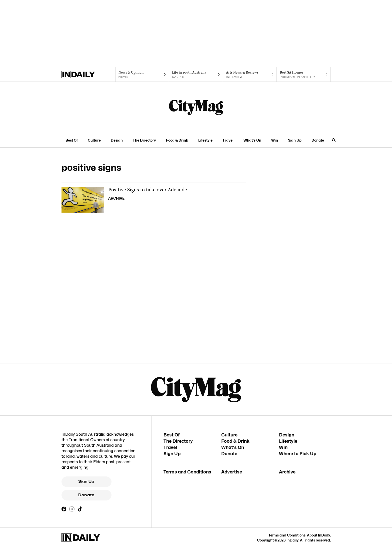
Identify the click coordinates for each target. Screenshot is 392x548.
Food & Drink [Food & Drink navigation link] (177, 140)
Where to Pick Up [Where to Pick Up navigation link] (298, 454)
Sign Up (86, 481)
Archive (287, 472)
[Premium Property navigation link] (304, 75)
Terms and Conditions (187, 472)
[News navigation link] (142, 75)
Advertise (232, 472)
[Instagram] (72, 509)
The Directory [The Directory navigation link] (144, 140)
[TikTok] (80, 509)
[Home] (88, 75)
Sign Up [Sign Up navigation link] (295, 140)
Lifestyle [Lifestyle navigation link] (205, 140)
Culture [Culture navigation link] (94, 140)
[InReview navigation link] (250, 75)
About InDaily (318, 535)
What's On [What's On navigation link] (252, 140)
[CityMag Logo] (196, 107)
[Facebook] (64, 509)
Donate (86, 495)
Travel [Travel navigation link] (228, 140)
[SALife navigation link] (196, 75)
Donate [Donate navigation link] (318, 140)
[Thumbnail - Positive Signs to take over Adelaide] (154, 200)
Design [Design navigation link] (117, 140)
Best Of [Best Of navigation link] (72, 140)
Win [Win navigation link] (275, 140)
